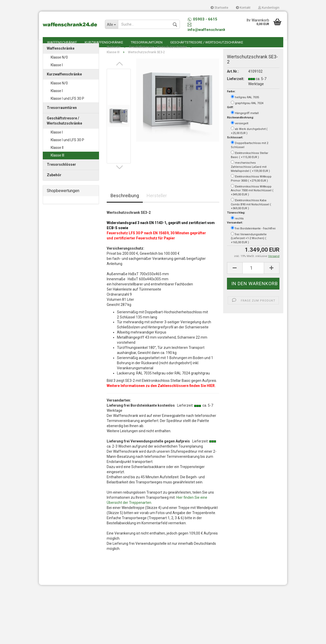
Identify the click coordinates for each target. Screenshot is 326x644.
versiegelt (240, 131)
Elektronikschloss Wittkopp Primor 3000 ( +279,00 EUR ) (251, 186)
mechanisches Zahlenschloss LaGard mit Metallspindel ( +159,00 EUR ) (250, 174)
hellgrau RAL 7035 (245, 105)
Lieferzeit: (234, 87)
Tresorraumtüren (147, 42)
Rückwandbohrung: (240, 125)
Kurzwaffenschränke (104, 42)
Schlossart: (235, 145)
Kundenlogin (269, 8)
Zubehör (54, 183)
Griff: (230, 115)
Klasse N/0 (59, 65)
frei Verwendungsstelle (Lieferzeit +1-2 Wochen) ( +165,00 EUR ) (249, 246)
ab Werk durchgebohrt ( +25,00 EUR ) (249, 139)
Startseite (219, 8)
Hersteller (157, 203)
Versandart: (235, 231)
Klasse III (57, 163)
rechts (237, 226)
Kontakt (243, 8)
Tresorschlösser (61, 172)
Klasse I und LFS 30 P (67, 106)
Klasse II (57, 156)
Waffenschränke (62, 42)
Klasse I (57, 73)
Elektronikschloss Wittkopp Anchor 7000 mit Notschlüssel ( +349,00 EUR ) (252, 198)
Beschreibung (125, 203)
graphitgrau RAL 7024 (247, 111)
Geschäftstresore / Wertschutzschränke (207, 42)
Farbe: (231, 100)
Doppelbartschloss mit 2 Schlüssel (249, 153)
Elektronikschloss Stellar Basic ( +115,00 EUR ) (249, 163)
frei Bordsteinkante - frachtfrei (253, 236)
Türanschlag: (236, 221)
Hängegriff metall (245, 121)
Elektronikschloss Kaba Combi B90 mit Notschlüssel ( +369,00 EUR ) (251, 212)
